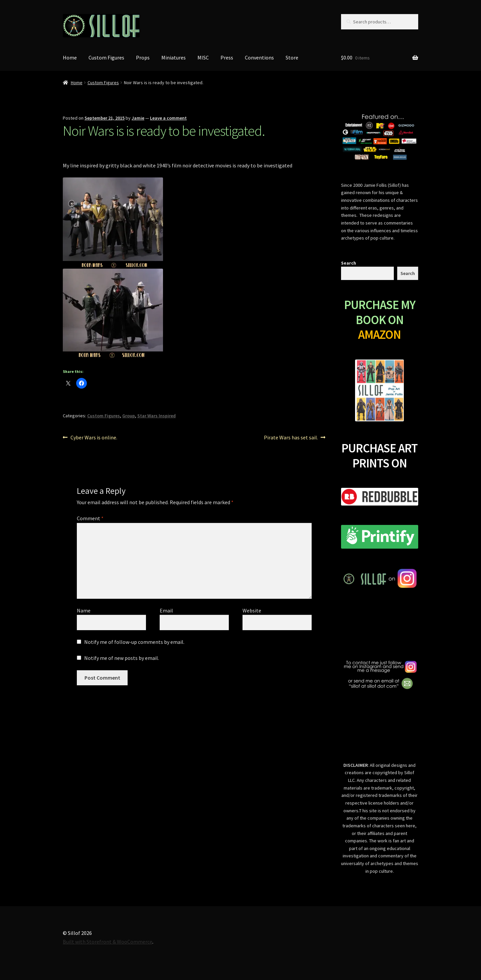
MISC (203, 57)
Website (252, 610)
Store (292, 57)
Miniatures (174, 57)
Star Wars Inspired (156, 416)
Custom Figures (106, 57)
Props (143, 57)
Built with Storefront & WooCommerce (108, 942)
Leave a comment (168, 118)
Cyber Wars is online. (94, 438)
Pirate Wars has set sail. (291, 438)
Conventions (259, 57)
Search (349, 263)
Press (227, 57)
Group (129, 416)
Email (166, 610)
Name (84, 610)
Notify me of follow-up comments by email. (134, 642)
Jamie (138, 118)
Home (70, 57)
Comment (90, 518)
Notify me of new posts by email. (122, 658)
